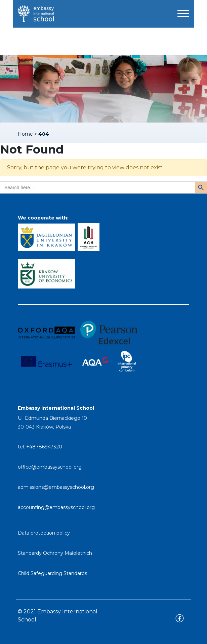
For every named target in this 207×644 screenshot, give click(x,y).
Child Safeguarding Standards (52, 573)
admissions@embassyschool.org (56, 487)
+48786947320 (44, 447)
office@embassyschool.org (50, 467)
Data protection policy (44, 533)
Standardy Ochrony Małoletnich (55, 553)
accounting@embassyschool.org (56, 507)
